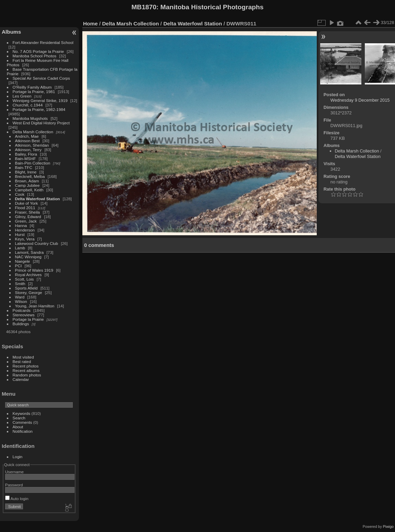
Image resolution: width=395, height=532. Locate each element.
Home (90, 24)
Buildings (21, 324)
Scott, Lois (25, 279)
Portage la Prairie (28, 319)
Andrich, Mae (27, 136)
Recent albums (26, 370)
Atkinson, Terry (28, 150)
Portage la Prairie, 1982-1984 (39, 109)
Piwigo (388, 527)
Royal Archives (28, 275)
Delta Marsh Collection (33, 132)
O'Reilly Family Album (32, 87)
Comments (22, 422)
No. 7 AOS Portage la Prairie (38, 51)
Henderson (25, 230)
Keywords (22, 413)
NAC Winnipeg (28, 257)
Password (14, 485)
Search (19, 418)
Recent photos (26, 366)
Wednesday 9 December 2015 (360, 100)
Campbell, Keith (29, 190)
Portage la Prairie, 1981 (34, 92)
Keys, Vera (25, 239)
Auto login (17, 499)
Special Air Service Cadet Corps (41, 78)
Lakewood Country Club (37, 243)
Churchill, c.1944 (28, 105)
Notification (23, 431)
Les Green (22, 96)
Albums (11, 32)
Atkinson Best (27, 141)
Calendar (21, 379)
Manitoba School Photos (35, 56)
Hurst (20, 234)
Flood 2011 (25, 208)
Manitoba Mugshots (30, 118)
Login (18, 457)
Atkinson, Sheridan (32, 145)
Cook (20, 194)
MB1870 (144, 7)
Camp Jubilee (27, 185)
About (18, 427)
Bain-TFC (24, 167)
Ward (20, 297)
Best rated (22, 361)
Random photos (27, 375)
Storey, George (29, 292)
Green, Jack (26, 221)
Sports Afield (26, 288)
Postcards (22, 310)
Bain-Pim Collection (33, 163)
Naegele (23, 261)
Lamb (20, 248)
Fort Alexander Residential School (43, 42)
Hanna (21, 225)
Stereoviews (24, 315)
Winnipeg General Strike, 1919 (40, 100)
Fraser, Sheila (28, 212)
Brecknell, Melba (30, 176)
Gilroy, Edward (28, 217)
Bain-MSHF (26, 159)
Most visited (23, 357)
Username (14, 472)
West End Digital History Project (41, 123)
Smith (20, 284)
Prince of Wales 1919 (34, 270)
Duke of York (27, 203)
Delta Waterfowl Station (38, 199)
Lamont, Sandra (30, 252)
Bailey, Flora (26, 154)
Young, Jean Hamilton (35, 306)
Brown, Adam (27, 181)
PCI (19, 266)
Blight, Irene (26, 172)
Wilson (21, 301)
